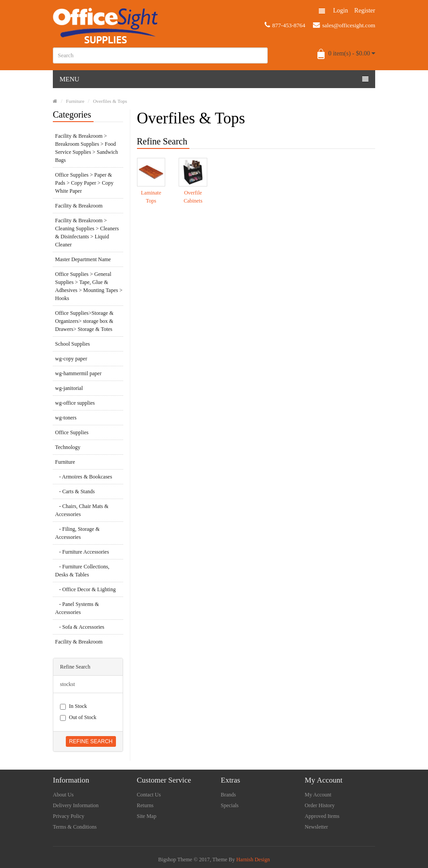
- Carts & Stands (75, 491)
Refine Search (91, 741)
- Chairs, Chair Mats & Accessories (82, 510)
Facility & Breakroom (79, 206)
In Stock (73, 706)
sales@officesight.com (344, 25)
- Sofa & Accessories (80, 627)
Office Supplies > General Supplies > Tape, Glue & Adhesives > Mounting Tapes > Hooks (89, 286)
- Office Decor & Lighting (85, 589)
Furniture (75, 101)
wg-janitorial (69, 388)
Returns (145, 805)
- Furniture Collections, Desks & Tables (82, 571)
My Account (318, 795)
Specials (230, 805)
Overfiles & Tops (110, 101)
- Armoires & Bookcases (83, 477)
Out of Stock (78, 718)
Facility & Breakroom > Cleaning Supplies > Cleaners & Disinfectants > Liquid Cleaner (87, 233)
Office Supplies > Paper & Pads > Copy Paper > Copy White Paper (84, 183)
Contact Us (149, 795)
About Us (63, 795)
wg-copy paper (71, 359)
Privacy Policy (68, 816)
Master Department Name (83, 259)
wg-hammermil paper (78, 373)
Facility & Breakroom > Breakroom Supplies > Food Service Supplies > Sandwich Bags (86, 148)
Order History (320, 805)
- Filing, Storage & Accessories (77, 533)
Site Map (147, 816)
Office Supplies (72, 432)
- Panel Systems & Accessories (77, 608)
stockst (67, 684)
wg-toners (66, 418)
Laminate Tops (151, 197)
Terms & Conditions (75, 827)
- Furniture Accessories (82, 552)
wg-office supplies (75, 403)
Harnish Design (253, 860)
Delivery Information (76, 805)
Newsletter (317, 827)
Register (365, 11)
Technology (68, 447)
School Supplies (73, 344)
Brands (228, 795)
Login (340, 11)
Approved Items (322, 816)
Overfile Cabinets (193, 197)
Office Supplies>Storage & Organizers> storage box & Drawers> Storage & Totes (84, 321)
